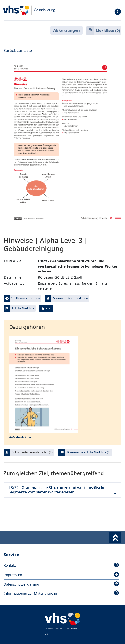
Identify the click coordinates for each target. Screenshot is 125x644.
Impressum (61, 575)
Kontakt (61, 565)
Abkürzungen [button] (66, 30)
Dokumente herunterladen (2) (32, 452)
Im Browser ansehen (26, 298)
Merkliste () (108, 31)
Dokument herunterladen (70, 298)
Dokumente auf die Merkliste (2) (89, 452)
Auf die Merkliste (23, 308)
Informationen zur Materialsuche (61, 593)
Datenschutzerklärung (61, 584)
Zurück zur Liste (18, 50)
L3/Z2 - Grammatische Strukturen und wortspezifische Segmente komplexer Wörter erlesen (62, 490)
